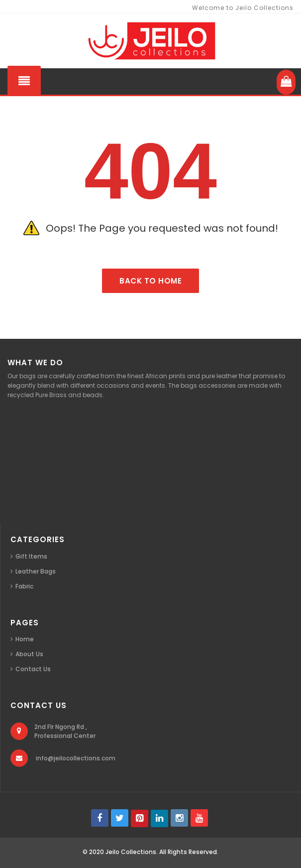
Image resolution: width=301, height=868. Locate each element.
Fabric (24, 586)
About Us (29, 654)
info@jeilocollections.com (76, 758)
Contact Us (33, 669)
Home (25, 639)
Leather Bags (36, 571)
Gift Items (31, 556)
